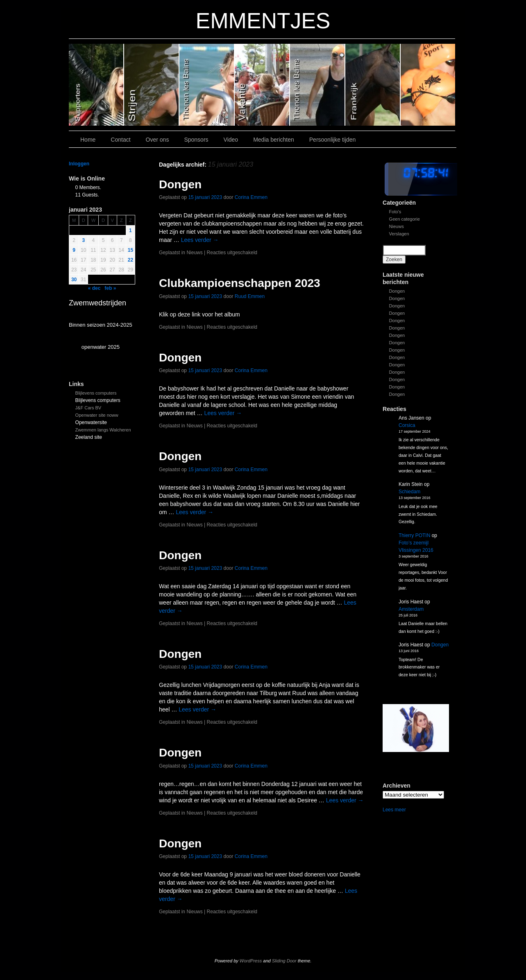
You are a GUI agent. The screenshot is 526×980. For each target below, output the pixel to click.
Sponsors (196, 140)
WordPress (251, 961)
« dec (94, 288)
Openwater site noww (97, 415)
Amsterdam (411, 609)
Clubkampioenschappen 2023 (240, 283)
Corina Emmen (251, 197)
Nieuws (397, 226)
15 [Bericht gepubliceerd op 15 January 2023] (130, 250)
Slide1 (373, 85)
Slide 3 (262, 85)
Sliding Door (284, 961)
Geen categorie (405, 219)
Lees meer (394, 810)
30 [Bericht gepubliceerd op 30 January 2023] (74, 280)
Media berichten (274, 140)
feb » (110, 288)
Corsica (407, 425)
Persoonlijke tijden (333, 140)
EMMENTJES (263, 21)
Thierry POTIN (414, 535)
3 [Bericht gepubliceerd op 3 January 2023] (83, 240)
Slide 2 (318, 85)
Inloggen (79, 164)
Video (231, 140)
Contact (120, 140)
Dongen (397, 291)
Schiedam (409, 492)
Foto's (395, 212)
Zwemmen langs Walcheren (103, 430)
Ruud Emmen (250, 296)
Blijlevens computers (96, 393)
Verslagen (399, 234)
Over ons (158, 140)
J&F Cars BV (88, 408)
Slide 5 (152, 85)
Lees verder (200, 240)
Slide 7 (428, 85)
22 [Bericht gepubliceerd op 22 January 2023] (130, 260)
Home (88, 140)
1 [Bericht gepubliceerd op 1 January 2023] (130, 230)
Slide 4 (207, 85)
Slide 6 (96, 85)
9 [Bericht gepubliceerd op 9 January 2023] (74, 250)
